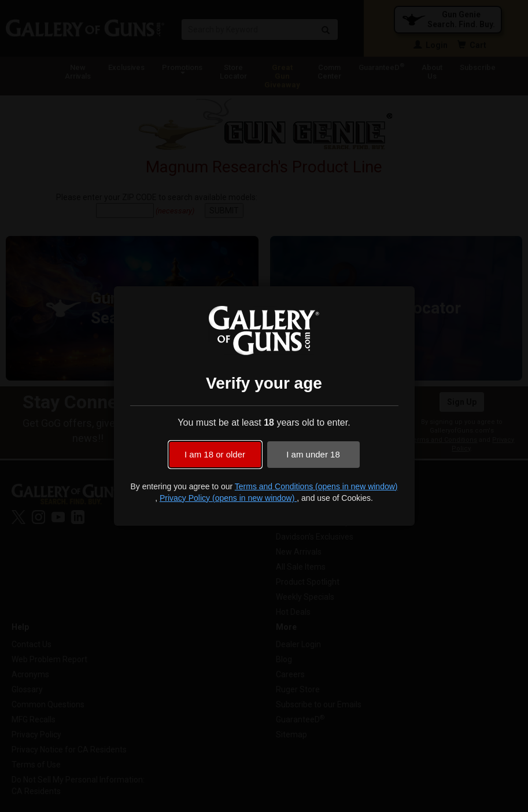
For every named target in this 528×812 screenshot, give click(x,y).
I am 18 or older (215, 454)
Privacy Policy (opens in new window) (228, 498)
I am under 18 (313, 454)
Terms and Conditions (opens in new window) (316, 486)
